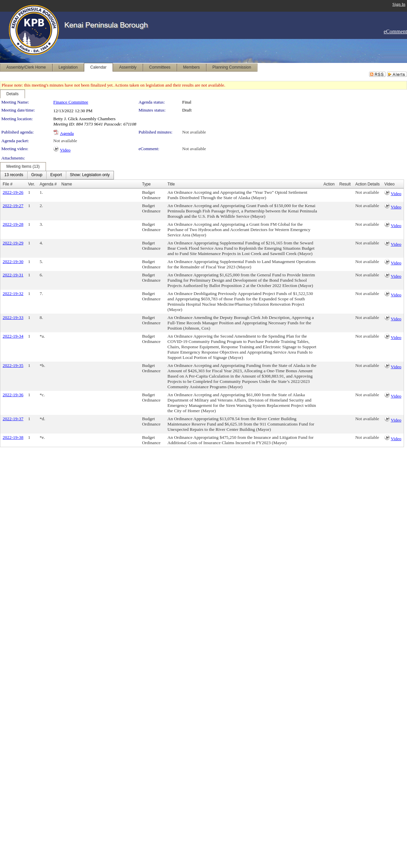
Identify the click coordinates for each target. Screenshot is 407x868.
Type (146, 184)
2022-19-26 (13, 192)
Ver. (31, 184)
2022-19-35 (13, 365)
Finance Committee (71, 102)
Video (65, 150)
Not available (194, 132)
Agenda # (48, 184)
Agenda (67, 133)
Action (329, 184)
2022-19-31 (13, 275)
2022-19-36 (13, 395)
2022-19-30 (13, 262)
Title (171, 184)
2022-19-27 (13, 206)
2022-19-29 (13, 243)
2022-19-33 (13, 317)
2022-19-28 (13, 224)
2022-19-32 (13, 293)
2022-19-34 (13, 336)
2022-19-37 (13, 419)
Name (67, 184)
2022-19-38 (13, 437)
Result (345, 184)
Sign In (399, 4)
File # (7, 184)
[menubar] (57, 175)
